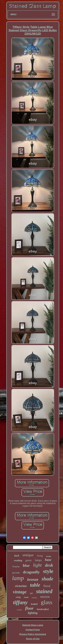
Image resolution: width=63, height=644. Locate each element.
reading (18, 560)
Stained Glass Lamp (33, 625)
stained (44, 591)
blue (26, 566)
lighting (33, 613)
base (48, 560)
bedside (34, 598)
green (28, 560)
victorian (21, 586)
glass (47, 602)
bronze (33, 580)
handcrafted (43, 609)
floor (29, 608)
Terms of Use (33, 639)
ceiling (19, 610)
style (48, 571)
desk (49, 565)
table (35, 585)
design (49, 556)
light (37, 565)
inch (17, 556)
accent (16, 573)
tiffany (20, 602)
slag (18, 597)
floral (47, 586)
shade (47, 579)
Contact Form (33, 630)
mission (45, 597)
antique (28, 555)
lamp (18, 578)
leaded (34, 604)
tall (31, 593)
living (40, 556)
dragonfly (31, 572)
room (26, 597)
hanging (16, 566)
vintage (20, 592)
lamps (38, 560)
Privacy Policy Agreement (33, 634)
